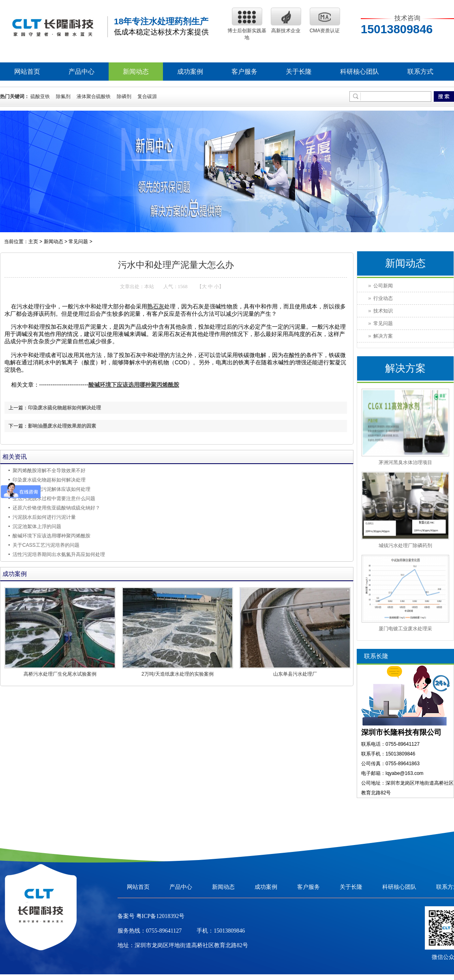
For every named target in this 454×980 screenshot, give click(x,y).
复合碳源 (147, 96)
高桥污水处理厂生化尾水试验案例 (60, 674)
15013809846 (229, 957)
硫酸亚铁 (40, 96)
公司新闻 (383, 286)
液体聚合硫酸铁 (94, 96)
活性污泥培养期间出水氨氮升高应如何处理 (59, 554)
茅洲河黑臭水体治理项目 (405, 462)
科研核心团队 (360, 72)
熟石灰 (156, 306)
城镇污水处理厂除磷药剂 (405, 546)
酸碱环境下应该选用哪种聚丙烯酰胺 (134, 385)
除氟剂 (63, 96)
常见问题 (78, 242)
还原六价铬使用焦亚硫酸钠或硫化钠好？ (56, 508)
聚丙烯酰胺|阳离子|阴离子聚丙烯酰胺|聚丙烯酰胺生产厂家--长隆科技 (53, 24)
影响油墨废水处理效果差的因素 (62, 426)
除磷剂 (124, 96)
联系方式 (420, 72)
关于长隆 (299, 72)
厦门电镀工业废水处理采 (405, 629)
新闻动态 (136, 72)
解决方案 (383, 336)
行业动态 (383, 298)
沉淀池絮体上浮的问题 (37, 526)
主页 (33, 242)
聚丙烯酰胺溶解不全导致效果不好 (49, 471)
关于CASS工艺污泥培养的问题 (46, 545)
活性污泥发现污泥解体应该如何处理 (51, 489)
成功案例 (190, 72)
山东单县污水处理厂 (295, 674)
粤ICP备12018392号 (160, 942)
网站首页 (27, 72)
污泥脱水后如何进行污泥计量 (44, 517)
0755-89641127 (164, 957)
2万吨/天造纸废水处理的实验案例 (178, 674)
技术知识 (383, 311)
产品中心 (81, 72)
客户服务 (244, 72)
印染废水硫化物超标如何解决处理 (64, 408)
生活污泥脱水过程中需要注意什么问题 (54, 499)
